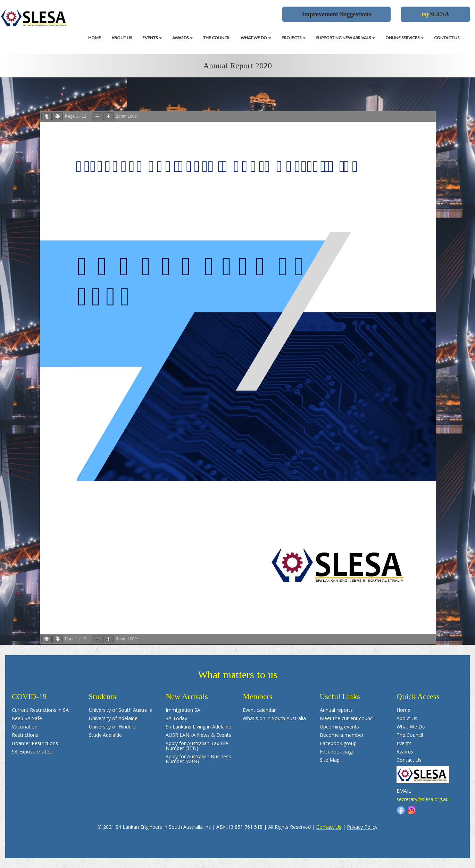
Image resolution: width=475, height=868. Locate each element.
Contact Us (329, 827)
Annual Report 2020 (237, 66)
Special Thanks (239, 854)
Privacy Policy (362, 827)
